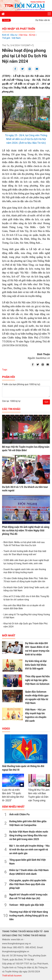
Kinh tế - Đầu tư (10, 35)
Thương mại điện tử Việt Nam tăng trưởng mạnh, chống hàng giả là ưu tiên (29, 916)
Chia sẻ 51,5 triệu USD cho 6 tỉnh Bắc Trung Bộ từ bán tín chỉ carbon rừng (26, 598)
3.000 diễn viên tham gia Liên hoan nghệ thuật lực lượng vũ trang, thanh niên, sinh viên (26, 562)
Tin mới (6, 20)
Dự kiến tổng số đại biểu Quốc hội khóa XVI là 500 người (36, 665)
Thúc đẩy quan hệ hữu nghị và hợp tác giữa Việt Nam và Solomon (37, 680)
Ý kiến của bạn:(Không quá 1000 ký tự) (21, 384)
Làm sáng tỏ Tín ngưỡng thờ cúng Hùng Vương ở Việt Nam (27, 616)
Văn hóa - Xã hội (27, 35)
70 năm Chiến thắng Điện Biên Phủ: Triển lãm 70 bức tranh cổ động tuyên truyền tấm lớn (26, 580)
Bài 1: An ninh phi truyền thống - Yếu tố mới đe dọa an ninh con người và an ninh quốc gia (29, 849)
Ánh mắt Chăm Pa (19, 814)
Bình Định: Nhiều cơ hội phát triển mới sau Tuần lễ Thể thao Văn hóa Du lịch (24, 544)
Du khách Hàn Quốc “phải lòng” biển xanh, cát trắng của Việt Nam (26, 589)
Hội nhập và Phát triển (19, 29)
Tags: (5, 370)
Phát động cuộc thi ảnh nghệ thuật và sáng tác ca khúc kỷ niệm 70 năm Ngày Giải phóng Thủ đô (26, 530)
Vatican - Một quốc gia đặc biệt (27, 905)
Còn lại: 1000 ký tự (11, 401)
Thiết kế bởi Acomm (12, 976)
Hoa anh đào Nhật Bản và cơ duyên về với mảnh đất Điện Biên (24, 607)
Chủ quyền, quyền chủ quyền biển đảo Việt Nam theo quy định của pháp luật (28, 884)
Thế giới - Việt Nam (11, 38)
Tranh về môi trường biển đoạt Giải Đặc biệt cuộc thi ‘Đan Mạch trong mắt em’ (25, 553)
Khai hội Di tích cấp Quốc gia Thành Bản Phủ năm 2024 (26, 625)
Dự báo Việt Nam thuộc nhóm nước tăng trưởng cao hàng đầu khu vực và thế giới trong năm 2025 (29, 835)
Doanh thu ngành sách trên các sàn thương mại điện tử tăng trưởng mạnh (25, 571)
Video (6, 729)
